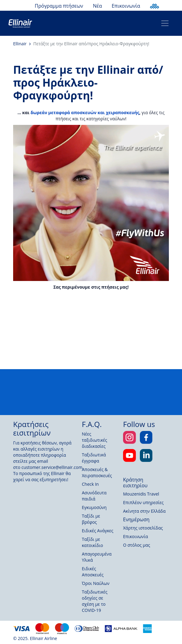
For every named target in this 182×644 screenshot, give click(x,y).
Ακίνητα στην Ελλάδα (144, 511)
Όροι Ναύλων (96, 583)
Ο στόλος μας (136, 545)
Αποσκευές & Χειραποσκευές (97, 472)
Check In (90, 484)
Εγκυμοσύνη (94, 507)
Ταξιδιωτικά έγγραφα (94, 458)
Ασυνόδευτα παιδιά (94, 496)
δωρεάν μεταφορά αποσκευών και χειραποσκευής (85, 112)
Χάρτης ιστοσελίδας (143, 528)
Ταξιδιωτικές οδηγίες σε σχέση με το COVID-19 (95, 601)
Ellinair (20, 44)
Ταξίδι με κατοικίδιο (92, 542)
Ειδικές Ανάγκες (98, 531)
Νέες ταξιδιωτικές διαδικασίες (95, 440)
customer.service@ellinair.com (52, 467)
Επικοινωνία (126, 6)
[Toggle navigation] (165, 23)
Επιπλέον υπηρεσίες (143, 502)
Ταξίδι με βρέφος (91, 519)
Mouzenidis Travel (141, 494)
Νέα (97, 6)
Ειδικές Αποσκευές (93, 572)
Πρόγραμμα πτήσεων (59, 6)
